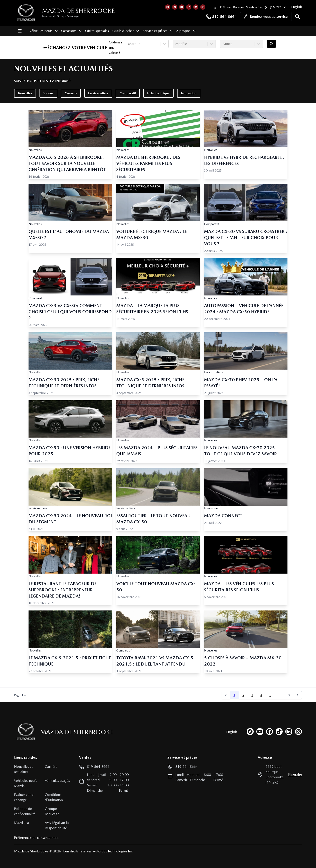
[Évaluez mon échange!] (271, 44)
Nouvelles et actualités (23, 769)
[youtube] (260, 732)
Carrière (51, 767)
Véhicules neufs (42, 31)
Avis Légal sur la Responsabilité (57, 825)
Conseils (71, 93)
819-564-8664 (221, 17)
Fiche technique (158, 93)
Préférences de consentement (36, 838)
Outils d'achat (124, 31)
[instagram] (298, 732)
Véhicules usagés (57, 781)
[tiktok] (279, 732)
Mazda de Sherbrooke (78, 11)
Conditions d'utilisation (54, 797)
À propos (184, 31)
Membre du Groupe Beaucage (60, 16)
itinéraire (295, 774)
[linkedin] (289, 732)
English (297, 7)
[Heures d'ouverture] (249, 7)
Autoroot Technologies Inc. (113, 851)
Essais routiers (98, 93)
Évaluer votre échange (24, 797)
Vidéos (48, 93)
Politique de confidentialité (25, 811)
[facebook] (269, 732)
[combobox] (129, 44)
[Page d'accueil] (25, 732)
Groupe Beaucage (52, 811)
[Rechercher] (298, 17)
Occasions (70, 31)
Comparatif (128, 93)
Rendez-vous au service (266, 18)
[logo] (26, 13)
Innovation (189, 93)
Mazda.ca (22, 823)
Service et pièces (156, 31)
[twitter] (250, 732)
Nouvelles (25, 93)
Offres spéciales (96, 31)
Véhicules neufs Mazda (26, 783)
